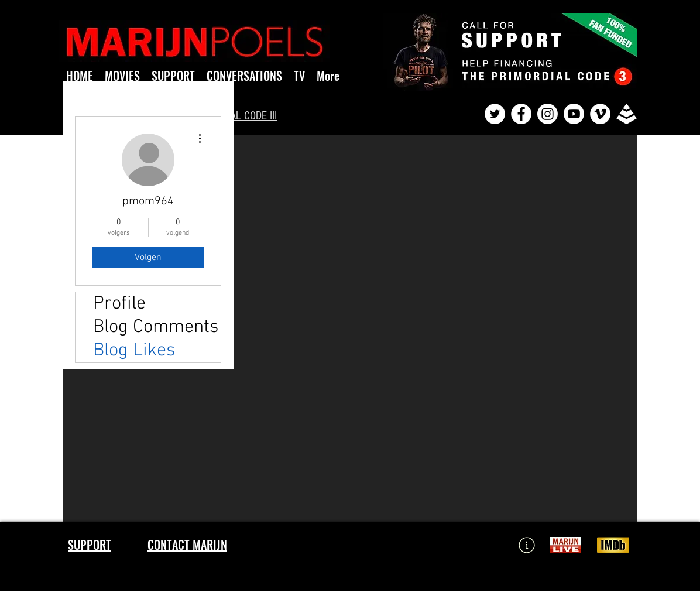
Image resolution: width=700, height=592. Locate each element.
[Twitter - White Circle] (495, 114)
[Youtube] (574, 114)
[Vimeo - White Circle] (600, 114)
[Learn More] (526, 545)
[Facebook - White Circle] (521, 114)
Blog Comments (156, 327)
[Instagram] (548, 114)
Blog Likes (134, 351)
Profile (119, 304)
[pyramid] (627, 114)
